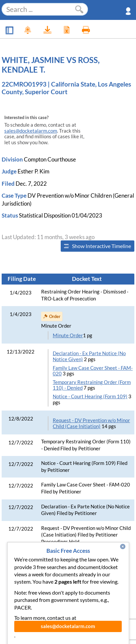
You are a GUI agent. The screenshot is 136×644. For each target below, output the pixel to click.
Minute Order (68, 335)
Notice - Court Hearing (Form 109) (90, 396)
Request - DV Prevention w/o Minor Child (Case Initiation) (91, 423)
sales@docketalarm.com (31, 131)
